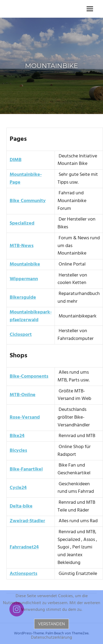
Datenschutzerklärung (51, 638)
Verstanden (51, 624)
